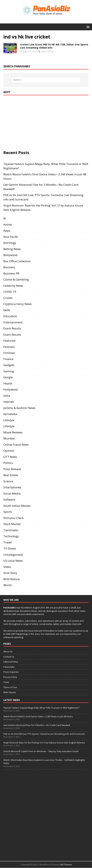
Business (9, 267)
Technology (11, 536)
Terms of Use (10, 687)
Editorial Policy (11, 662)
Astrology (10, 243)
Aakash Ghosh (47, 51)
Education (10, 316)
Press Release (12, 469)
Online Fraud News (16, 445)
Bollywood (10, 255)
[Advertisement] (32, 122)
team (17, 611)
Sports (8, 512)
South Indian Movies (17, 506)
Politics (8, 463)
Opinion (9, 451)
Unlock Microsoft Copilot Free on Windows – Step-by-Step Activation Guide (41, 751)
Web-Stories (10, 692)
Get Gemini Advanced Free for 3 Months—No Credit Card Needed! (37, 725)
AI (5, 218)
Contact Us (9, 657)
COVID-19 (10, 292)
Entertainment (13, 322)
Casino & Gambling (16, 279)
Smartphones (12, 487)
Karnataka (10, 414)
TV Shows (10, 548)
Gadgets (9, 365)
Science (8, 481)
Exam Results (12, 328)
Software (9, 499)
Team (6, 682)
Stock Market (12, 524)
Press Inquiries (11, 672)
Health (8, 383)
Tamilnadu (11, 530)
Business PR (11, 273)
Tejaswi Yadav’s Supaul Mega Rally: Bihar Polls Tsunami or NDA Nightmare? (41, 708)
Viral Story (10, 573)
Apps (7, 231)
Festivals (9, 347)
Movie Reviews (13, 432)
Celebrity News (13, 286)
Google (8, 377)
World (7, 585)
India (7, 396)
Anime (8, 224)
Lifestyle (9, 420)
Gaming (9, 371)
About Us (8, 651)
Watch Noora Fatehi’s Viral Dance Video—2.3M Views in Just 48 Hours (38, 716)
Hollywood (11, 389)
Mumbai (9, 438)
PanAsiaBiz (10, 608)
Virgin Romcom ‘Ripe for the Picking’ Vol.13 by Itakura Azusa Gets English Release (44, 743)
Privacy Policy (10, 677)
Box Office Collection (17, 261)
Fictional (9, 353)
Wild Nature (11, 579)
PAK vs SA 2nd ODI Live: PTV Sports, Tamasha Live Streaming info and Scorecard (44, 734)
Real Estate (11, 475)
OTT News (10, 457)
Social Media (12, 493)
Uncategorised (13, 555)
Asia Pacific (11, 237)
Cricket (8, 298)
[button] (87, 27)
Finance (8, 359)
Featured (9, 341)
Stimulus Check (14, 518)
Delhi (7, 310)
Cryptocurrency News (18, 304)
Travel (8, 542)
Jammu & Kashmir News (19, 408)
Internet (9, 402)
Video (7, 567)
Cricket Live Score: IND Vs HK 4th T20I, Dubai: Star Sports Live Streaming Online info (54, 46)
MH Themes (66, 865)
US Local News (13, 561)
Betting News (12, 249)
